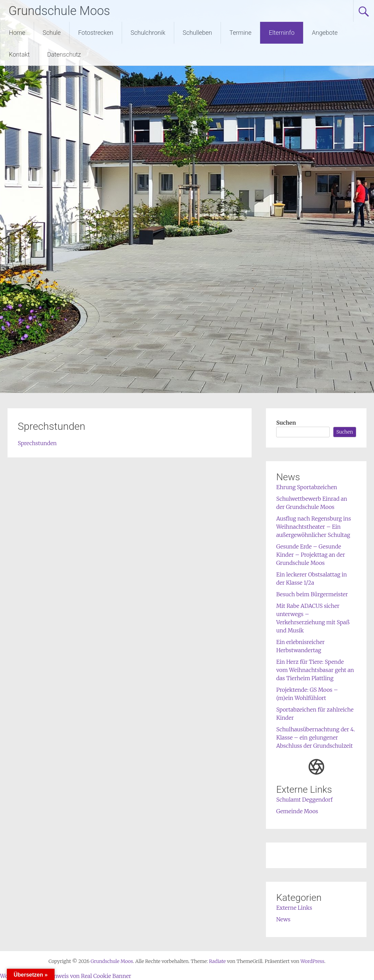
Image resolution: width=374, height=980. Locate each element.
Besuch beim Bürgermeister (312, 594)
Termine (240, 33)
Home (17, 33)
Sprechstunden (37, 443)
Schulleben (197, 33)
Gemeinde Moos (297, 811)
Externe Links (294, 908)
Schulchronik (148, 33)
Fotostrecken (96, 33)
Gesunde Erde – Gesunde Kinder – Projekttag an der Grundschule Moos (311, 555)
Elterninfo (281, 33)
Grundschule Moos (59, 11)
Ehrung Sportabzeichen (307, 487)
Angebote (325, 33)
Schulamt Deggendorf (304, 800)
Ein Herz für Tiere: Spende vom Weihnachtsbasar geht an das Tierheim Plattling (315, 670)
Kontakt (19, 54)
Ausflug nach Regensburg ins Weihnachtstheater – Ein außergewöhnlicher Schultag (313, 527)
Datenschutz (64, 54)
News (283, 919)
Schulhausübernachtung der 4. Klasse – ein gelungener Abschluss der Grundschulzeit (316, 737)
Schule (52, 33)
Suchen (286, 423)
